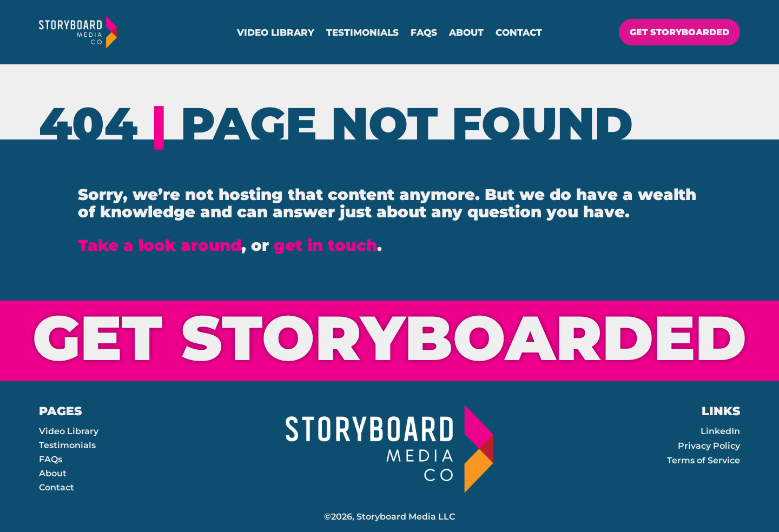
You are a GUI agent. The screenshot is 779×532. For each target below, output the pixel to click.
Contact (519, 33)
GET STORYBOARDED (676, 32)
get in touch (325, 245)
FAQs (424, 33)
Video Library (276, 33)
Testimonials (362, 33)
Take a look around (160, 245)
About (466, 33)
